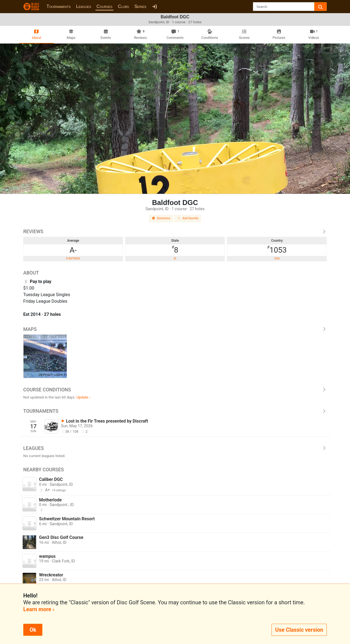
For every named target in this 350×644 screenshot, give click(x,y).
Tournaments (59, 6)
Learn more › (39, 609)
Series (140, 6)
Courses (104, 6)
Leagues (84, 6)
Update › (83, 397)
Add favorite (188, 218)
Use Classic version (299, 630)
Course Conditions (175, 390)
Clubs (123, 6)
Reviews (175, 232)
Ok (33, 630)
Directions (161, 218)
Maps (175, 329)
